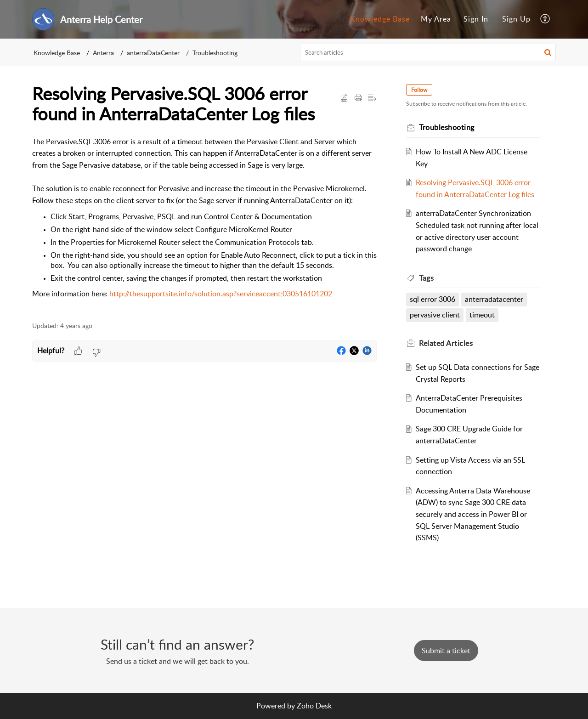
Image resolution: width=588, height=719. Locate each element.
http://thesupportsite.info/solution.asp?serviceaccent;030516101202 (221, 294)
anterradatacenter (494, 299)
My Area (436, 19)
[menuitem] (380, 19)
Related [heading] (446, 343)
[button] (546, 19)
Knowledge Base (380, 19)
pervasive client (435, 315)
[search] (428, 52)
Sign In (476, 19)
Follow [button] (419, 90)
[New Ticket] (446, 651)
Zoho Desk (314, 706)
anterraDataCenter (153, 53)
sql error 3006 (433, 299)
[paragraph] (204, 224)
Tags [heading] (426, 278)
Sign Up (516, 19)
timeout (482, 315)
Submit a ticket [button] (446, 651)
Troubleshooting (215, 53)
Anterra (103, 53)
